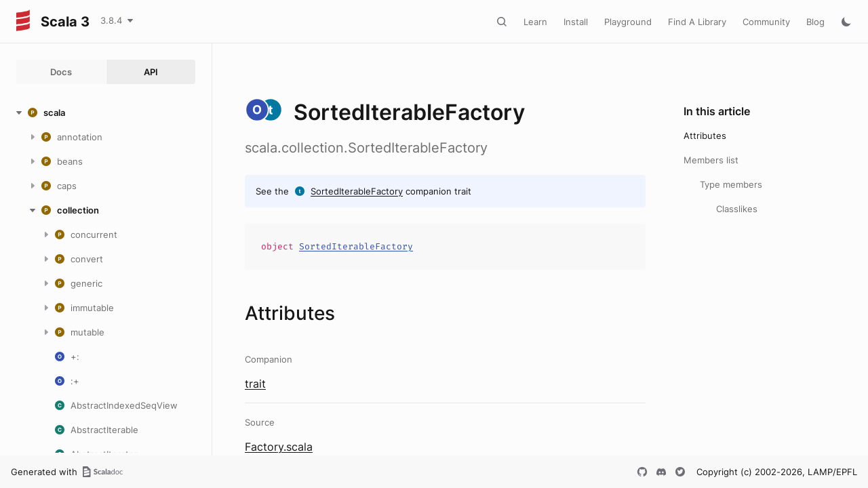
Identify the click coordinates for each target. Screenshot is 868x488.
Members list (711, 160)
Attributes (705, 136)
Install (576, 22)
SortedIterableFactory (357, 191)
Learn (535, 22)
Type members (731, 184)
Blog (815, 22)
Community (766, 22)
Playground (628, 22)
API (151, 72)
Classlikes (737, 209)
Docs (61, 72)
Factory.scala (279, 447)
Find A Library (697, 22)
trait (255, 384)
